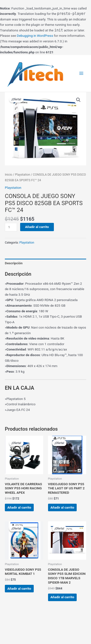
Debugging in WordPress (35, 36)
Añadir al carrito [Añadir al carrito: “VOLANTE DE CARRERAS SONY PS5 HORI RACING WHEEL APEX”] (19, 507)
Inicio (8, 175)
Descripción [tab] (14, 263)
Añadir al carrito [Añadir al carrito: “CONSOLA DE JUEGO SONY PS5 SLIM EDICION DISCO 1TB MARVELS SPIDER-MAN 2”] (62, 597)
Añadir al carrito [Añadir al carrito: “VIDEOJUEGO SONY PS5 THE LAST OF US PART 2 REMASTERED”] (62, 507)
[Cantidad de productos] (11, 227)
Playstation (23, 175)
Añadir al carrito (37, 227)
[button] (78, 100)
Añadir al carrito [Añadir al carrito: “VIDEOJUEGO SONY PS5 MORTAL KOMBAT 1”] (19, 588)
